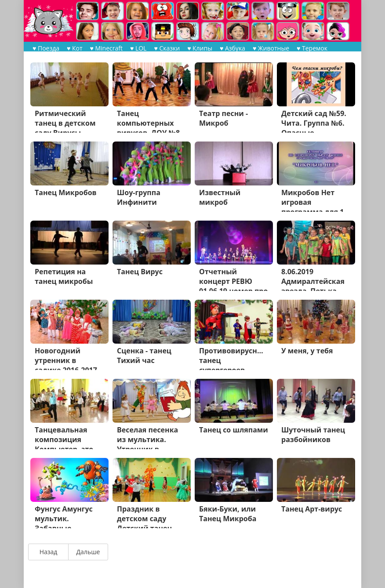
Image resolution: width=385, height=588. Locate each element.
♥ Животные (271, 48)
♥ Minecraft (106, 48)
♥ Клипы (200, 48)
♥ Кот (75, 48)
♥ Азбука (232, 48)
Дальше (88, 552)
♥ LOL (138, 48)
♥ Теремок (312, 48)
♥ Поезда (46, 48)
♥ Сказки (167, 48)
